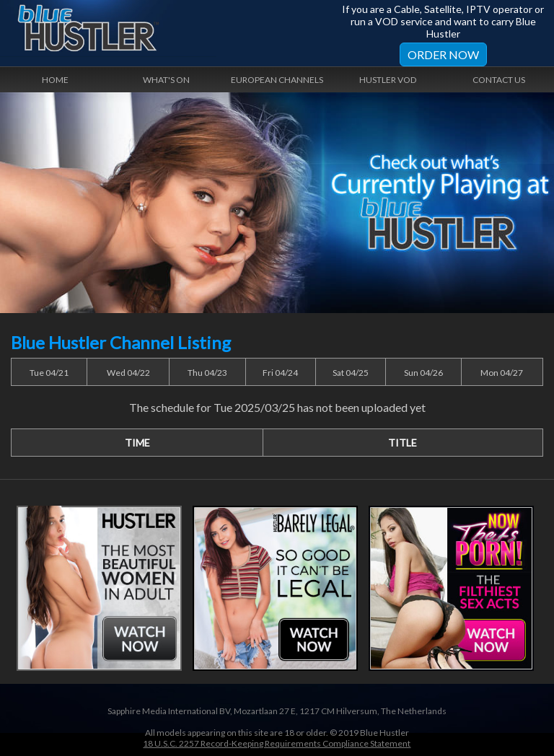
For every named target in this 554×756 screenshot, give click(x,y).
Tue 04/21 (49, 373)
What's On (166, 80)
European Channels (277, 80)
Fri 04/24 (280, 373)
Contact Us (499, 80)
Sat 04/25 (351, 373)
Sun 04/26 (423, 373)
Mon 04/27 (502, 373)
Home (55, 80)
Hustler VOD (388, 80)
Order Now (443, 54)
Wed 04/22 (128, 373)
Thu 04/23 (207, 373)
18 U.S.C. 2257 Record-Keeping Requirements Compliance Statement (277, 743)
